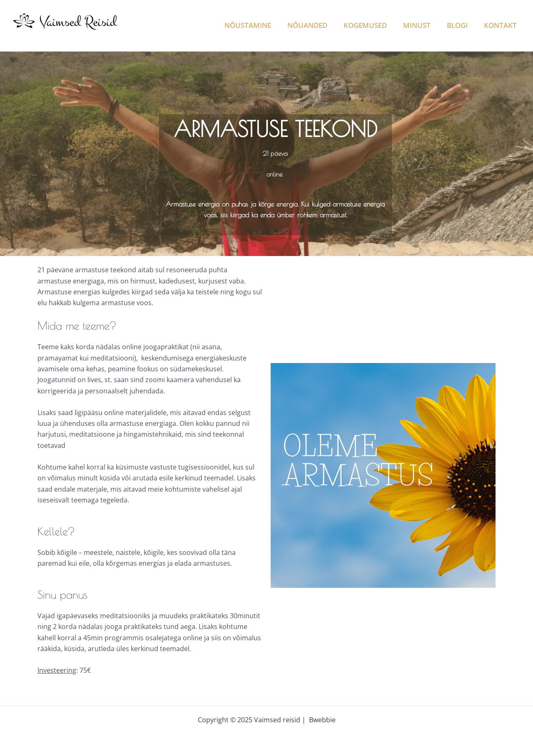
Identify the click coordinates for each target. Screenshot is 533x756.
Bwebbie (322, 720)
